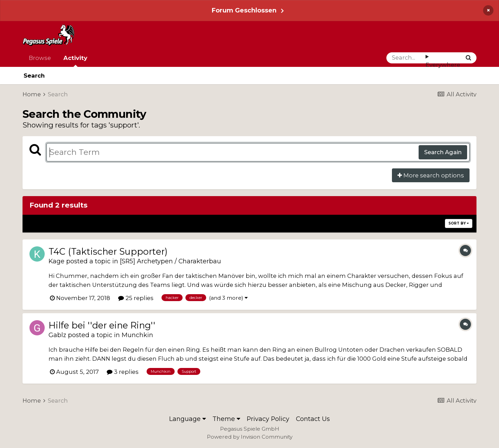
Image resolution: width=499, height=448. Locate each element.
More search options (431, 175)
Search (34, 76)
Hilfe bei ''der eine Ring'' (102, 325)
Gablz (57, 335)
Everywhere (443, 65)
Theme (226, 419)
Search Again (443, 152)
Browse (40, 58)
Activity (75, 61)
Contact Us (313, 419)
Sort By (459, 223)
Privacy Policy (268, 419)
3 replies (123, 372)
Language (187, 419)
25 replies (136, 298)
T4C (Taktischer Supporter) (108, 251)
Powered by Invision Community (250, 437)
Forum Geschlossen (244, 10)
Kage (56, 261)
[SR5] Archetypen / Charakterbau (170, 261)
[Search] (406, 58)
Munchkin (137, 335)
